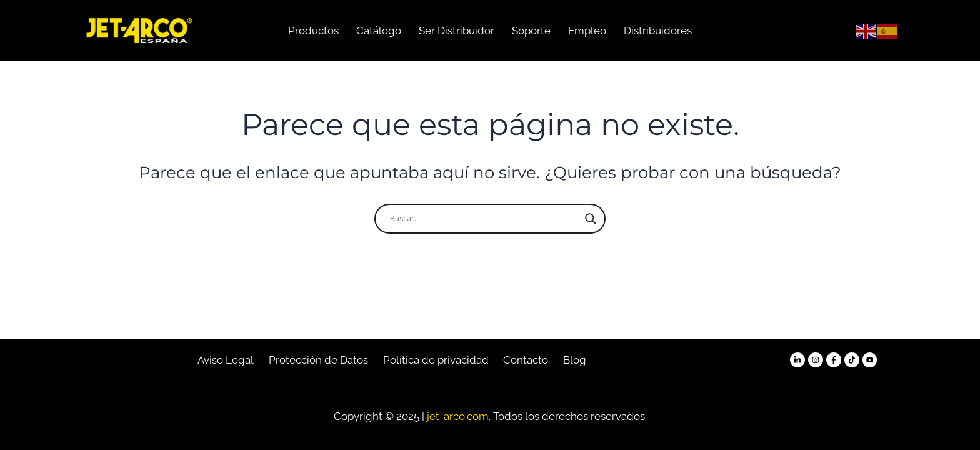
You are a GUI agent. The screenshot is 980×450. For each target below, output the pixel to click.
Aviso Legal (226, 360)
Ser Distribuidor (457, 31)
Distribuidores (658, 31)
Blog (575, 360)
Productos (313, 31)
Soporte (531, 31)
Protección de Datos (318, 360)
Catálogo (379, 31)
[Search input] (484, 219)
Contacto (526, 360)
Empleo (587, 31)
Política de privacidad (436, 360)
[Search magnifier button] (591, 219)
